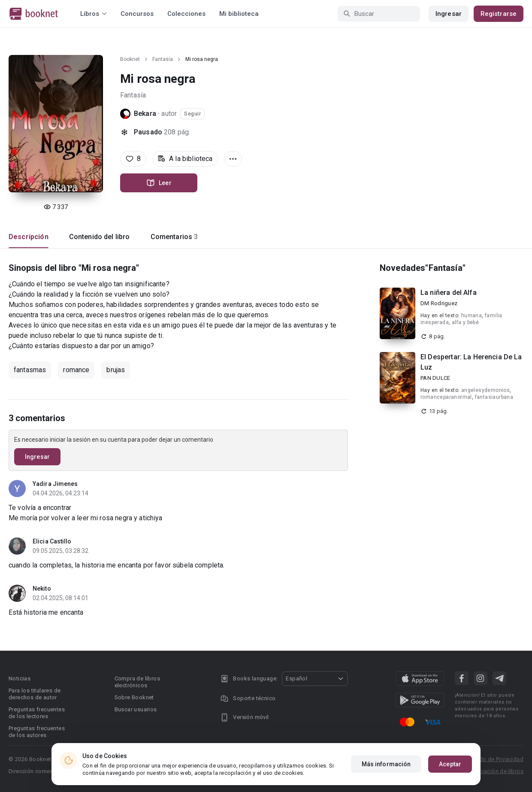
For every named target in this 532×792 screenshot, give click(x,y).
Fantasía (163, 59)
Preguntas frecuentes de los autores (37, 732)
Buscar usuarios (136, 709)
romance (76, 370)
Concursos (137, 14)
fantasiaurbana (494, 397)
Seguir (192, 114)
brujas (116, 370)
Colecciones (186, 14)
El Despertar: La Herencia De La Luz (471, 362)
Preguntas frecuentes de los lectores (37, 713)
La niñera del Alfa (449, 293)
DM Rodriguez (439, 303)
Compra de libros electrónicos (137, 682)
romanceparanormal (446, 397)
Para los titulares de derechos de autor (35, 694)
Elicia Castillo (52, 541)
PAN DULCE (435, 378)
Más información (386, 764)
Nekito (42, 589)
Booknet (130, 59)
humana (472, 316)
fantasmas (30, 370)
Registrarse (499, 14)
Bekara (145, 114)
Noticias (20, 678)
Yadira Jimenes (55, 484)
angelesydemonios (485, 390)
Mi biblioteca (239, 14)
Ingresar (449, 14)
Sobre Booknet (134, 697)
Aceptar (450, 764)
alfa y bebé (465, 322)
